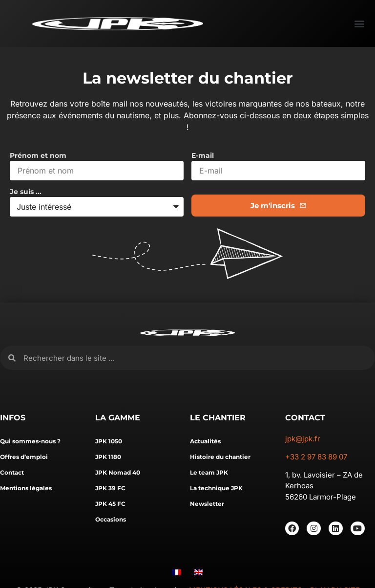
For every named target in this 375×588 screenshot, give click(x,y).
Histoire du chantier (220, 457)
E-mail (203, 156)
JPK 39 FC (110, 488)
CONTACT (305, 418)
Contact (12, 472)
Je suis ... (26, 192)
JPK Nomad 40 (118, 472)
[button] (359, 24)
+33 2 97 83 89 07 (316, 457)
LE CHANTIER (218, 418)
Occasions (111, 519)
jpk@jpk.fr (303, 439)
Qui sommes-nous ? (30, 441)
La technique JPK (216, 488)
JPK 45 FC (110, 504)
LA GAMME (118, 418)
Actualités (205, 441)
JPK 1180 (108, 457)
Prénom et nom (38, 156)
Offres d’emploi (24, 457)
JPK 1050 (109, 441)
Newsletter (207, 504)
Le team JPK (209, 472)
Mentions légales (26, 488)
